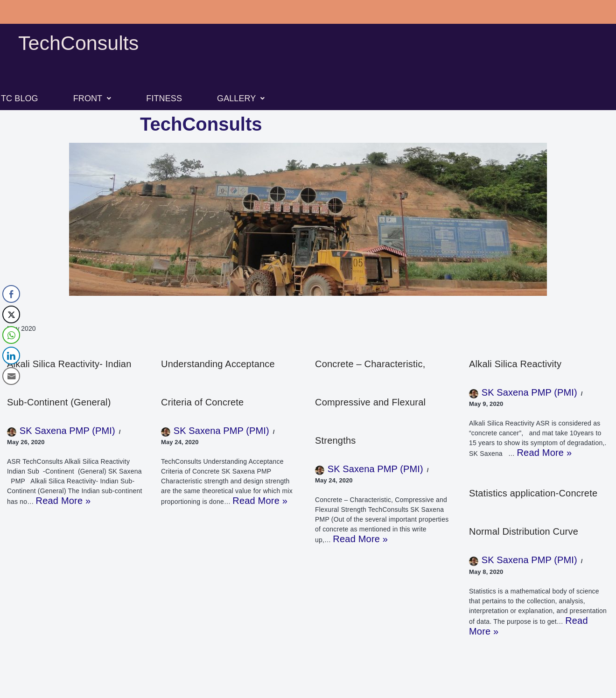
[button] (92, 98)
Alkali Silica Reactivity (515, 364)
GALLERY (241, 98)
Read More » (63, 501)
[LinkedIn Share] (11, 356)
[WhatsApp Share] (11, 335)
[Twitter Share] (11, 314)
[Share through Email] (11, 376)
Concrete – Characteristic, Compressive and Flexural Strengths (370, 402)
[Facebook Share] (11, 294)
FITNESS (164, 98)
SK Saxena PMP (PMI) (67, 431)
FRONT (92, 98)
